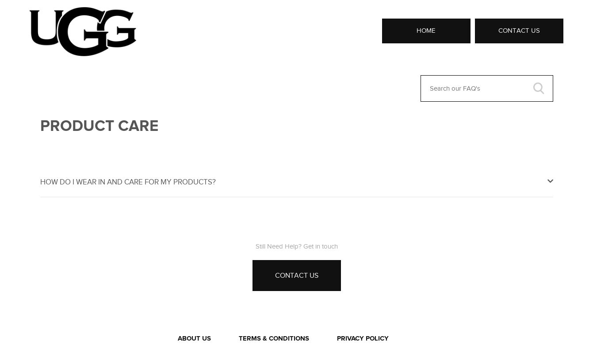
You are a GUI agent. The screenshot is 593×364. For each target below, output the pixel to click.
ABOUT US (194, 339)
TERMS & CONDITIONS (274, 339)
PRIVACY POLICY (363, 339)
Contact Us (519, 31)
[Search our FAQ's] (487, 88)
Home (426, 31)
